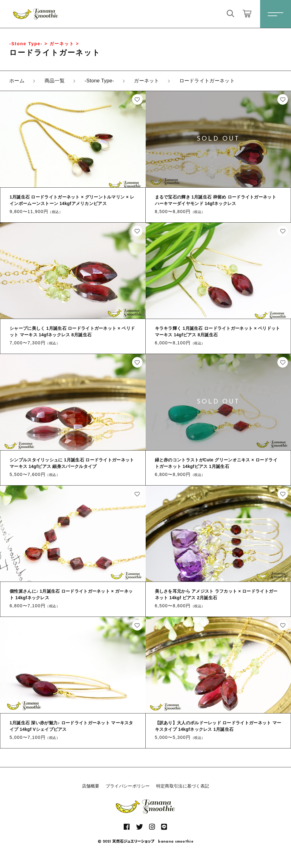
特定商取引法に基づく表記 (183, 786)
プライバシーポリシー (128, 786)
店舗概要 (91, 786)
